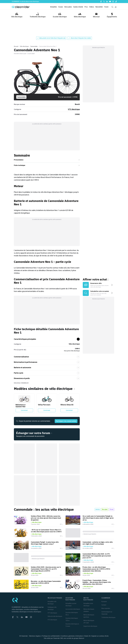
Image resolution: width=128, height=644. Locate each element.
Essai (112, 509)
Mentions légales (35, 636)
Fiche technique (47, 165)
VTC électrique (74, 109)
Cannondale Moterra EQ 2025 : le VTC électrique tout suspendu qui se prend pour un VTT (97, 556)
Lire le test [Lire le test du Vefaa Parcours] (47, 410)
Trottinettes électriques (108, 617)
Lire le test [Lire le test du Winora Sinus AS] (69, 410)
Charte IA (87, 636)
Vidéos (92, 7)
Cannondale (34, 46)
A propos (104, 602)
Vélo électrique (17, 15)
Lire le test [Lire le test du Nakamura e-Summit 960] (24, 410)
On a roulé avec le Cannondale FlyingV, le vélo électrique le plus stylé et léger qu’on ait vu (98, 518)
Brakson (81, 638)
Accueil (16, 46)
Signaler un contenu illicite (100, 636)
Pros (86, 7)
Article (98, 509)
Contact (104, 605)
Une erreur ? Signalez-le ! (21, 383)
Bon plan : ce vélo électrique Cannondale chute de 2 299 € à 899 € (46, 582)
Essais (61, 7)
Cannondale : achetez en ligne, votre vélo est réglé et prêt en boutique (98, 543)
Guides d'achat (78, 7)
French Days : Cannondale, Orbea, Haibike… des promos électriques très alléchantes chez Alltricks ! (97, 582)
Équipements (112, 15)
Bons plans (68, 7)
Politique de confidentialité (51, 636)
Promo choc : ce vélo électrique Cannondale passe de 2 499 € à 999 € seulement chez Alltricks (96, 569)
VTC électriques (52, 620)
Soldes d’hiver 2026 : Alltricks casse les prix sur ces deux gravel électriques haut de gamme (46, 518)
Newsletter (99, 7)
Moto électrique (80, 15)
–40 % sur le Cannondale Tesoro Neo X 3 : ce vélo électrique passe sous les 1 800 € (46, 531)
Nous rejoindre (106, 608)
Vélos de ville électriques (55, 616)
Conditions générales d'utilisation (72, 636)
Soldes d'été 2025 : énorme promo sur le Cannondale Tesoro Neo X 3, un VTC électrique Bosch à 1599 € (46, 569)
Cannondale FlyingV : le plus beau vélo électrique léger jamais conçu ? (45, 543)
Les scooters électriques (73, 609)
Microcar (96, 15)
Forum (106, 7)
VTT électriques (52, 613)
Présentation (47, 160)
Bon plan (105, 509)
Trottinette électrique (38, 15)
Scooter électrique (60, 15)
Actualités (54, 7)
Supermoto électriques (90, 626)
